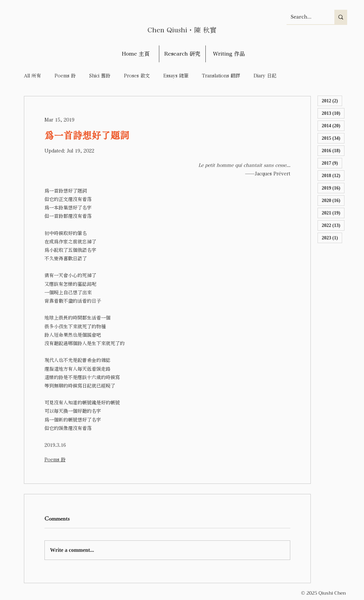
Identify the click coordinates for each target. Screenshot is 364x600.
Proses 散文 (137, 76)
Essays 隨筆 (176, 76)
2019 (333, 188)
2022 (333, 225)
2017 (332, 163)
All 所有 (32, 76)
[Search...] (305, 17)
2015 (333, 138)
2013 (333, 113)
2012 (332, 101)
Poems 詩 (65, 76)
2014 (333, 125)
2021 (333, 213)
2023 (332, 238)
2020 (333, 200)
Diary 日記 (265, 76)
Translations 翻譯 (221, 76)
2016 (333, 150)
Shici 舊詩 (100, 76)
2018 (333, 175)
